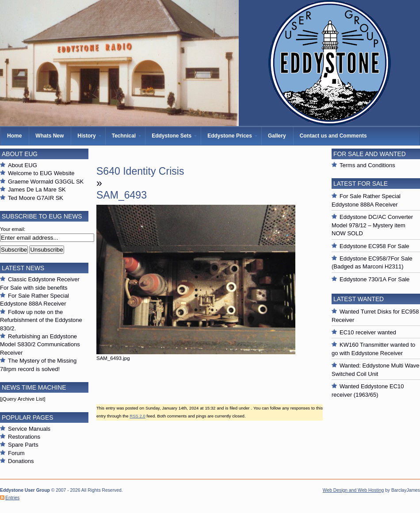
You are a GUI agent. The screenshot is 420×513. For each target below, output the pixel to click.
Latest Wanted (359, 299)
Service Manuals (29, 429)
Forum (16, 453)
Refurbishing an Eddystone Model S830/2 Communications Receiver (40, 345)
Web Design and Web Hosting (353, 490)
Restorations (24, 437)
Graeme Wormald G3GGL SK (46, 182)
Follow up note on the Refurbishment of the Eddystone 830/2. (41, 320)
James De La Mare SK (37, 190)
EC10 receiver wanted (368, 332)
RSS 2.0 (137, 416)
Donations (21, 461)
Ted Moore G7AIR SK (36, 198)
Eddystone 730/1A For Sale (374, 279)
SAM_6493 (122, 195)
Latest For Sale (361, 184)
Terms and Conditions (367, 165)
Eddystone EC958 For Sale (374, 246)
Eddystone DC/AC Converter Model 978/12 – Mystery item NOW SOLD (372, 225)
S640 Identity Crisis (140, 171)
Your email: (13, 229)
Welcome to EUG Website (41, 173)
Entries (12, 498)
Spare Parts (23, 445)
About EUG (23, 165)
